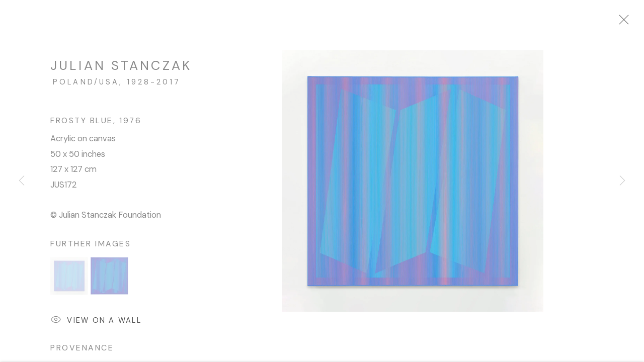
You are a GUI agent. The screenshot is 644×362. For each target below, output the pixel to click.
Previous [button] (22, 181)
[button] (69, 281)
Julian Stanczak (121, 71)
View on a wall (96, 327)
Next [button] (622, 181)
